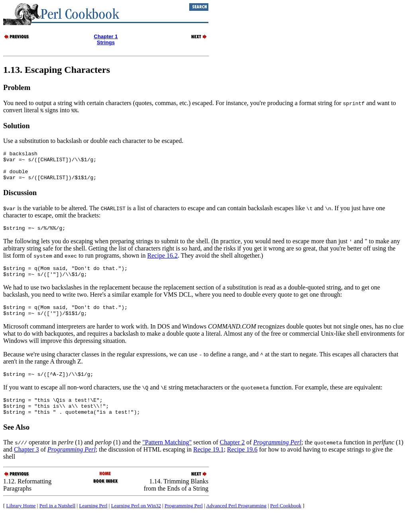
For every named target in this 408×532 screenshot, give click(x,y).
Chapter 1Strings (106, 39)
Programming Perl (184, 522)
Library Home (21, 522)
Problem (17, 87)
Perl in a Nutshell (58, 522)
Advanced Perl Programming (236, 522)
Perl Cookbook (286, 522)
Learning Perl (93, 522)
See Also (16, 444)
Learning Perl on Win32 (136, 522)
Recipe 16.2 (163, 263)
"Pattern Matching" (167, 459)
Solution (17, 126)
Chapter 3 (26, 466)
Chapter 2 (232, 459)
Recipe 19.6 (242, 466)
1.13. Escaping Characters (57, 70)
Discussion (20, 199)
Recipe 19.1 (208, 466)
